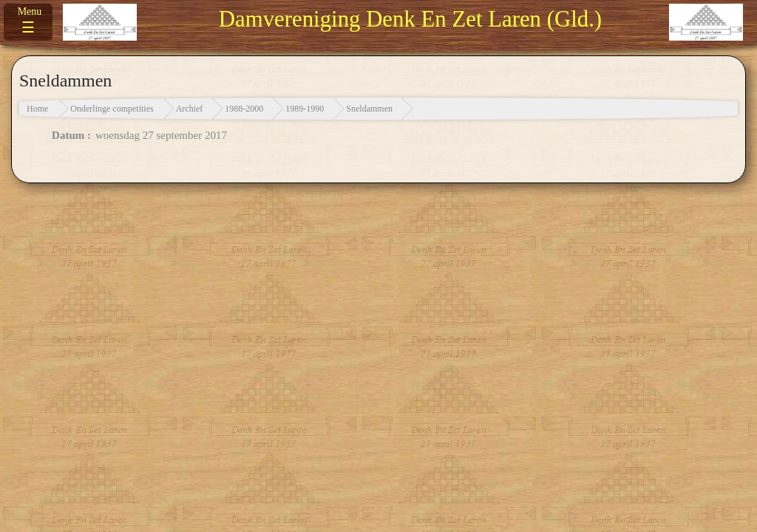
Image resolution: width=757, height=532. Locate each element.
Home (37, 109)
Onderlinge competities (112, 109)
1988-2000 (244, 109)
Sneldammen (369, 109)
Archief (190, 109)
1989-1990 (305, 109)
